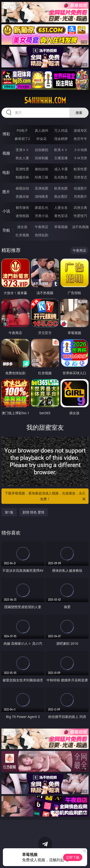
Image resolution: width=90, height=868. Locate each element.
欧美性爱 (80, 169)
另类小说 (42, 216)
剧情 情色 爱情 (33, 512)
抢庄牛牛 (80, 139)
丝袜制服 (42, 158)
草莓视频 (61, 227)
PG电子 (22, 130)
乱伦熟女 (61, 177)
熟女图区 (61, 196)
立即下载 (73, 857)
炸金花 (42, 139)
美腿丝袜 (22, 196)
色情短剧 (42, 235)
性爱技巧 (80, 216)
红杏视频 (22, 235)
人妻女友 (61, 207)
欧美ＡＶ (61, 150)
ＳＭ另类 (80, 158)
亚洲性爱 (22, 169)
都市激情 (22, 207)
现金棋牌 (61, 139)
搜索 (79, 113)
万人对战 (61, 130)
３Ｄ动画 (80, 150)
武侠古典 (80, 207)
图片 (6, 192)
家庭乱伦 (42, 207)
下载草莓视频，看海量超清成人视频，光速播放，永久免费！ (46, 496)
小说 (6, 211)
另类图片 (80, 196)
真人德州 (42, 130)
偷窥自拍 (22, 188)
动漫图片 (80, 188)
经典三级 (42, 177)
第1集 (9, 512)
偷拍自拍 (42, 169)
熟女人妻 (22, 158)
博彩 (6, 134)
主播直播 (61, 158)
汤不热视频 (80, 227)
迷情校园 (22, 216)
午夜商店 (42, 227)
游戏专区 (80, 130)
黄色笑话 (61, 216)
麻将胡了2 (22, 139)
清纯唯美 (42, 196)
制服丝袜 (22, 177)
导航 (6, 230)
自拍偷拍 (42, 150)
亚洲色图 (42, 188)
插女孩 (22, 227)
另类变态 (80, 177)
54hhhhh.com (45, 100)
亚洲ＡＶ (22, 150)
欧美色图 (61, 188)
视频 (6, 153)
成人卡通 (61, 169)
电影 (6, 172)
